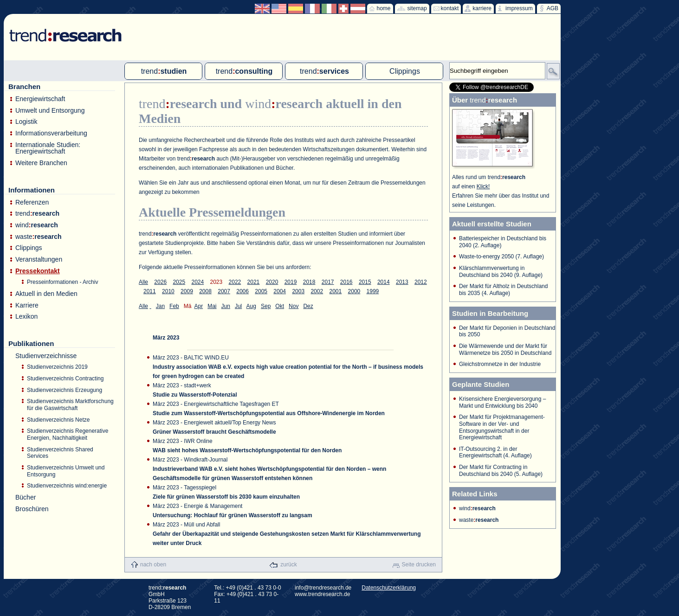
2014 (384, 282)
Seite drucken (419, 565)
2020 (272, 282)
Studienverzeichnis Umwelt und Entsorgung (66, 471)
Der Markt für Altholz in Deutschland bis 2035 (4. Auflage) (503, 290)
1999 (373, 291)
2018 (309, 282)
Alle (143, 282)
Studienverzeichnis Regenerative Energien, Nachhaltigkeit (68, 434)
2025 (179, 282)
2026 (160, 282)
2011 (150, 291)
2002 (317, 291)
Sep (266, 306)
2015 (365, 282)
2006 (242, 291)
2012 (421, 282)
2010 (168, 291)
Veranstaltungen (39, 260)
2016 (346, 282)
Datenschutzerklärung (389, 588)
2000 (354, 291)
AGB (553, 8)
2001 (335, 291)
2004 (280, 291)
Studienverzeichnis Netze (58, 420)
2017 (328, 282)
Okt (280, 306)
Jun (226, 306)
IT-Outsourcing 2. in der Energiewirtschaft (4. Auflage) (495, 452)
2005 (261, 291)
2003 (298, 291)
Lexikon (26, 317)
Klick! (483, 186)
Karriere (27, 305)
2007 (224, 291)
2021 (254, 282)
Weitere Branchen (41, 163)
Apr (198, 306)
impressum (519, 8)
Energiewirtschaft (40, 99)
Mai (212, 306)
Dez (308, 306)
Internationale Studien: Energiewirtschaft (48, 148)
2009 (187, 291)
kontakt (450, 8)
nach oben (153, 565)
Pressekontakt (38, 271)
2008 (205, 291)
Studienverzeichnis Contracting (65, 379)
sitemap (417, 8)
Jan (160, 306)
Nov (294, 306)
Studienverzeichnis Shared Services (60, 453)
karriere (482, 8)
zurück (288, 565)
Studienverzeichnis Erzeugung (65, 390)
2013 (402, 282)
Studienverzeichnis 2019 (57, 367)
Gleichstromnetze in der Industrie (500, 364)
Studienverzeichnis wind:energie (67, 486)
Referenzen (32, 202)
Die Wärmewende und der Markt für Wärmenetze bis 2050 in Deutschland (505, 350)
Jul (238, 306)
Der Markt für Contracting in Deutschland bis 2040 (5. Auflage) (501, 471)
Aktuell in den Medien (46, 294)
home (384, 8)
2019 (291, 282)
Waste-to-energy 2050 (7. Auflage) (501, 257)
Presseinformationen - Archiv (62, 282)
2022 (235, 282)
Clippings (29, 248)
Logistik (26, 122)
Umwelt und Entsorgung (50, 111)
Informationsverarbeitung (51, 133)
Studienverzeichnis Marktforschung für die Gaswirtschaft (70, 405)
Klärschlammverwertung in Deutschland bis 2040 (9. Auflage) (501, 272)
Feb (174, 306)
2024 (197, 282)
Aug (251, 306)
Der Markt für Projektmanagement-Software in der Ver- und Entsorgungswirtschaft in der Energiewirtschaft (502, 427)
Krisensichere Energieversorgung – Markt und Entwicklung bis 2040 (502, 402)
